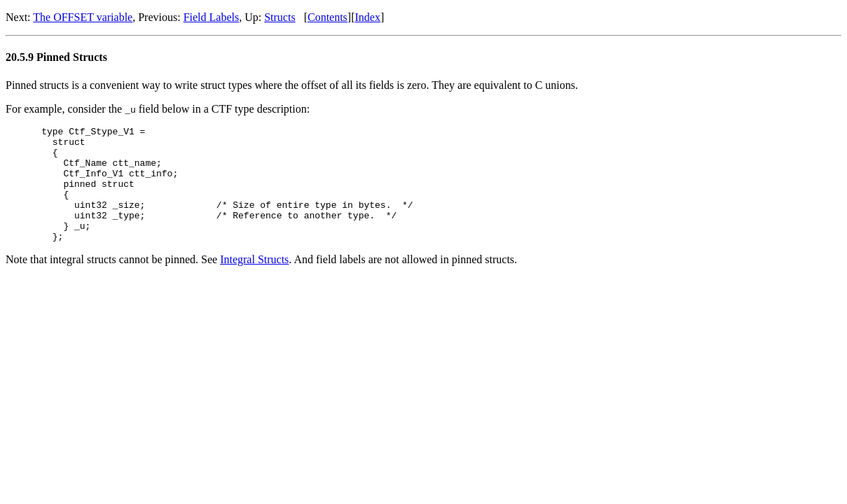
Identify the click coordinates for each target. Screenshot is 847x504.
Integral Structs (254, 282)
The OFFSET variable (83, 17)
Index (368, 17)
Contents (328, 17)
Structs (280, 17)
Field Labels (212, 17)
